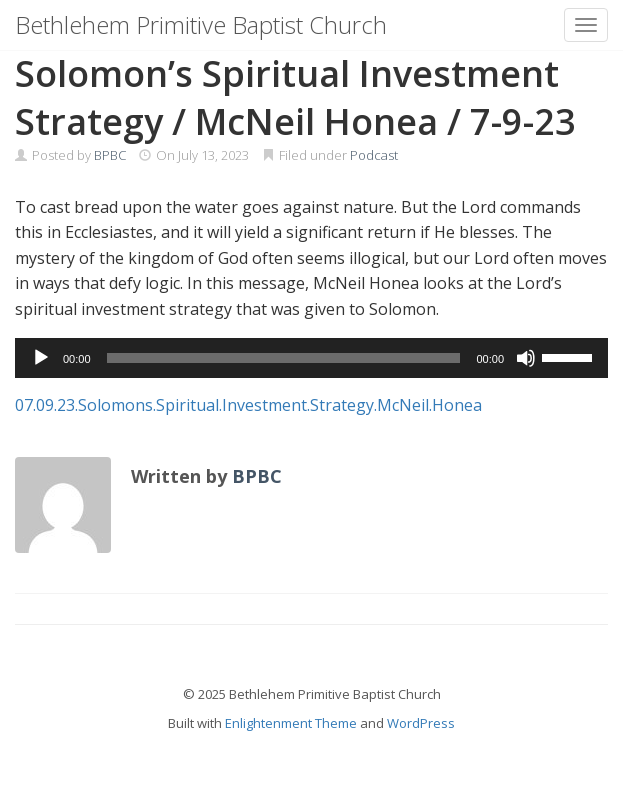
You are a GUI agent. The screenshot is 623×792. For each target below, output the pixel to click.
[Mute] (526, 358)
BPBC (110, 155)
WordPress (421, 723)
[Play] (41, 358)
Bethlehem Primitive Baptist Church (201, 24)
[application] (311, 358)
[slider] (284, 358)
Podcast (374, 155)
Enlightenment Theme (291, 723)
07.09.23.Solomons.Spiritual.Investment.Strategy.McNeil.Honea (248, 405)
